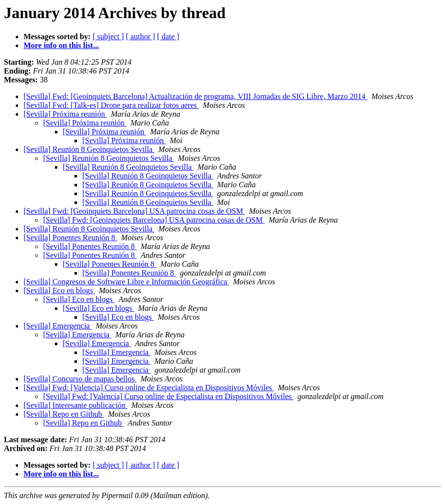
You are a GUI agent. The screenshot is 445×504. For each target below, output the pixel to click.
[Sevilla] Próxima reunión (65, 114)
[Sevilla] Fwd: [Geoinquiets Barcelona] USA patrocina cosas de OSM (134, 211)
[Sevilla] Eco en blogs (59, 290)
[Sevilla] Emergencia (58, 326)
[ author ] (141, 37)
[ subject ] (108, 37)
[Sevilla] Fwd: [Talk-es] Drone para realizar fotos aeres (111, 105)
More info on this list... (61, 45)
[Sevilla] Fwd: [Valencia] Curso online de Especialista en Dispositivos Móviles (149, 388)
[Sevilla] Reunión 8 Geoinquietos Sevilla (89, 149)
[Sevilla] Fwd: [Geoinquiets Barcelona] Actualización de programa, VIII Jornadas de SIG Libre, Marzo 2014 (196, 96)
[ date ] (168, 37)
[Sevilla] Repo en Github (64, 414)
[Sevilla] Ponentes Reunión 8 (70, 238)
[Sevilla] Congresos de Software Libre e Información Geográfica (126, 282)
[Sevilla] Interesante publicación (75, 405)
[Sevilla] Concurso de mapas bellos (80, 379)
